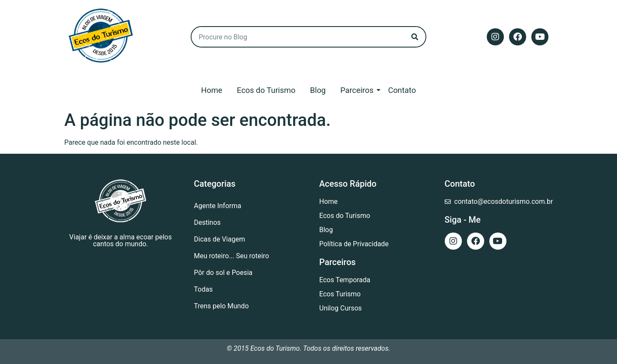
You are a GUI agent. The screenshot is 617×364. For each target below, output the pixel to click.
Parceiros (358, 90)
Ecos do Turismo (266, 90)
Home (212, 90)
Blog (318, 90)
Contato (402, 90)
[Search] (415, 37)
